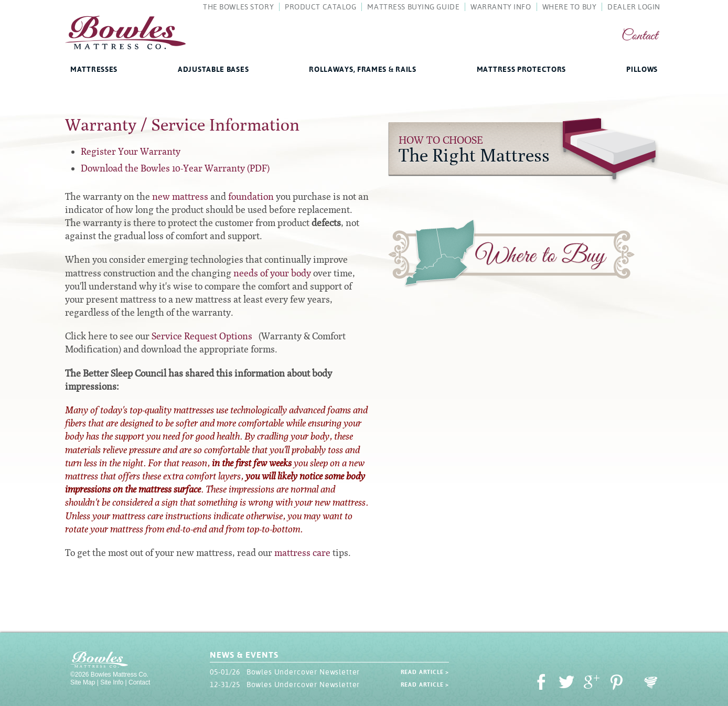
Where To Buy (570, 7)
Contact (640, 36)
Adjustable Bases (213, 69)
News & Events (244, 655)
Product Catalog (320, 7)
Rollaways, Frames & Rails (363, 69)
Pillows (642, 69)
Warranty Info (501, 7)
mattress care (302, 553)
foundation (251, 196)
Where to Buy (511, 255)
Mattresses (94, 69)
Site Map (83, 682)
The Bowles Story (238, 7)
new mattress (180, 196)
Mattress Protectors (521, 69)
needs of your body (272, 273)
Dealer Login (634, 7)
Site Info (112, 682)
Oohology (651, 683)
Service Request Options (202, 336)
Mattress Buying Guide (413, 7)
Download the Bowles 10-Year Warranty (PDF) (175, 168)
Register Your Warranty (131, 151)
